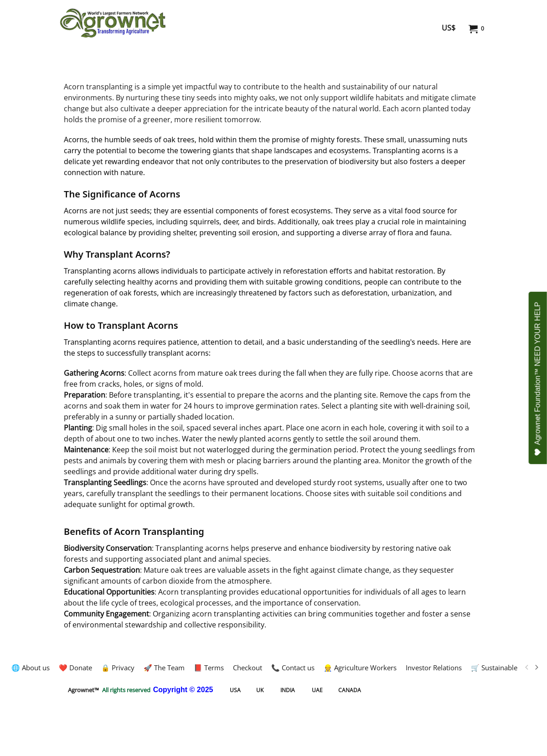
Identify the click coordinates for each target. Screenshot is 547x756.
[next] (536, 668)
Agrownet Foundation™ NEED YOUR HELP (538, 379)
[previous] (527, 668)
